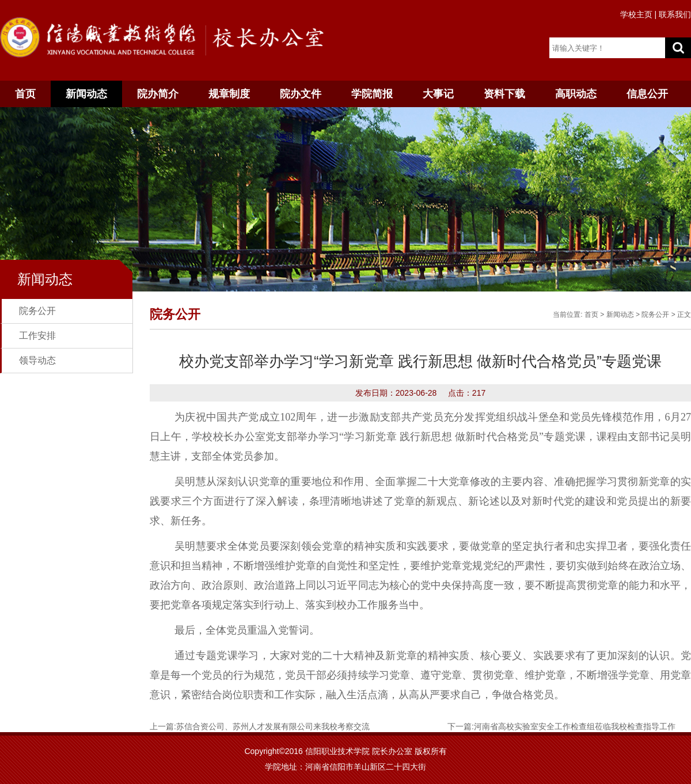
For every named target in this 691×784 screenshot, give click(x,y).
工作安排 (37, 336)
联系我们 (675, 14)
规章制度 (229, 94)
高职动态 (576, 94)
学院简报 (372, 94)
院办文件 (301, 94)
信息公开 (647, 94)
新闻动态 (86, 94)
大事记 (438, 94)
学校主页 (636, 14)
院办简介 (158, 94)
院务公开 (37, 311)
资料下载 (504, 94)
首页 (25, 94)
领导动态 (37, 360)
